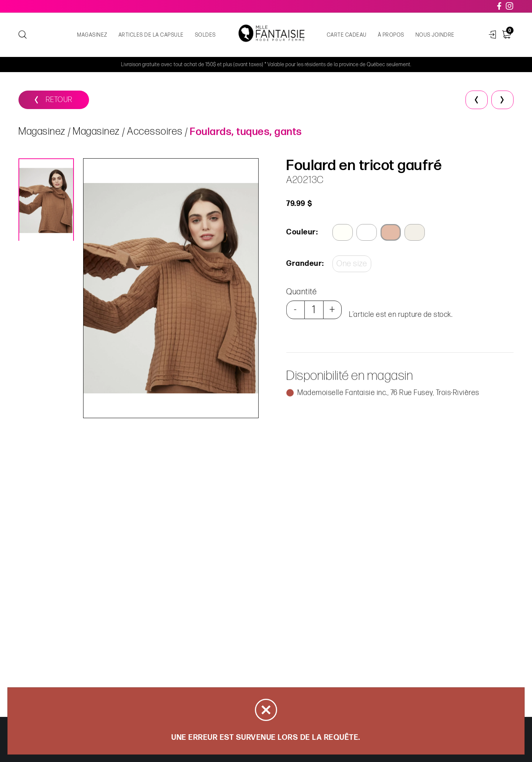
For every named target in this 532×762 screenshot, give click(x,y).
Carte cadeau (347, 35)
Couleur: (301, 232)
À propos (391, 35)
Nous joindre (435, 35)
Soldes (206, 35)
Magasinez (92, 35)
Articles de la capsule (151, 35)
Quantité (301, 292)
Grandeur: (304, 264)
